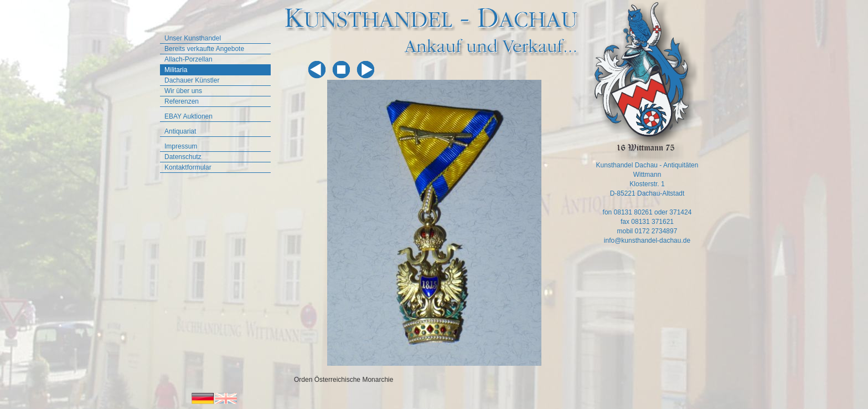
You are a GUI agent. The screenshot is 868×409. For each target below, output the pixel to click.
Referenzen (182, 101)
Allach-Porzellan (188, 59)
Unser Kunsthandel (193, 38)
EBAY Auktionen (188, 116)
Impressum (181, 146)
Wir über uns (183, 91)
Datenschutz (183, 157)
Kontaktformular (188, 167)
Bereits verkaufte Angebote (204, 49)
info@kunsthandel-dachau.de (647, 241)
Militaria (176, 70)
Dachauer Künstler (192, 80)
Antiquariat (180, 131)
